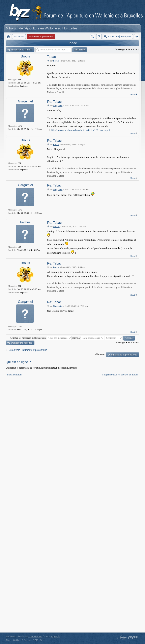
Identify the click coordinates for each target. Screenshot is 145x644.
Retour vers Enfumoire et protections (27, 350)
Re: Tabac (54, 102)
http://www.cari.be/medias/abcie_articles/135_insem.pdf (80, 130)
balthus (25, 222)
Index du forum (15, 375)
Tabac (73, 43)
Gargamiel (25, 101)
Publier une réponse (22, 49)
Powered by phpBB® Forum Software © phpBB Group (133, 638)
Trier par (88, 338)
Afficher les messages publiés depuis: (41, 338)
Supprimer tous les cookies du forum (120, 375)
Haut (133, 94)
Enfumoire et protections (124, 355)
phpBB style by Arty (121, 638)
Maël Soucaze (35, 637)
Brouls (25, 56)
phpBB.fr (55, 637)
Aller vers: (100, 354)
